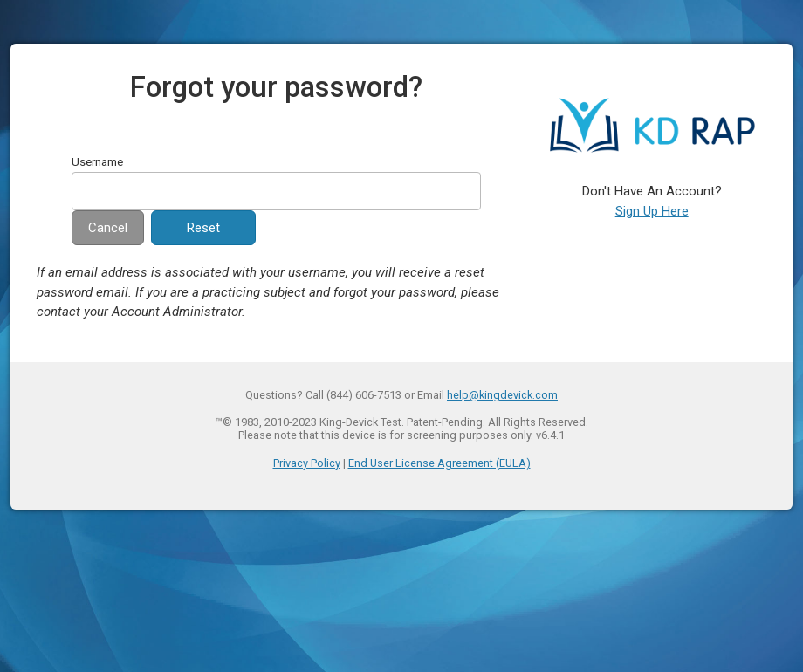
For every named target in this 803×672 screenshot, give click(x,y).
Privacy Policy (307, 463)
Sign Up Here (652, 211)
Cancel (108, 228)
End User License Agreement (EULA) (439, 463)
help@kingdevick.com (502, 395)
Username (97, 161)
